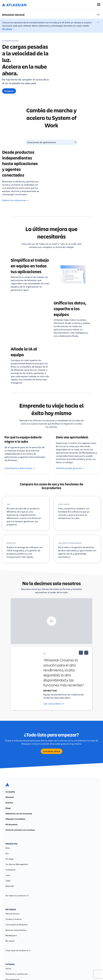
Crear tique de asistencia (18, 950)
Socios (8, 968)
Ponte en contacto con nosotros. (20, 830)
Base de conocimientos (16, 930)
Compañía (10, 792)
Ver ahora (7, 29)
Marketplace (11, 935)
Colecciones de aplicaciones (41, 142)
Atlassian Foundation (15, 819)
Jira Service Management (17, 864)
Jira (7, 853)
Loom (8, 875)
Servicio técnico (12, 914)
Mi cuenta (10, 941)
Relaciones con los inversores (19, 814)
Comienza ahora (52, 751)
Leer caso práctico (54, 704)
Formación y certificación (17, 974)
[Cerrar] (98, 22)
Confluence (10, 870)
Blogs (8, 808)
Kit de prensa (11, 824)
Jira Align (10, 859)
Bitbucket (10, 886)
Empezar (9, 91)
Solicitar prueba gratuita (70, 468)
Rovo (8, 848)
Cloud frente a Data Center (19, 468)
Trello (8, 881)
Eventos (9, 803)
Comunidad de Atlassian (17, 925)
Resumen (10, 797)
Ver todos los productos (17, 896)
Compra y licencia (13, 919)
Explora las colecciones (15, 200)
